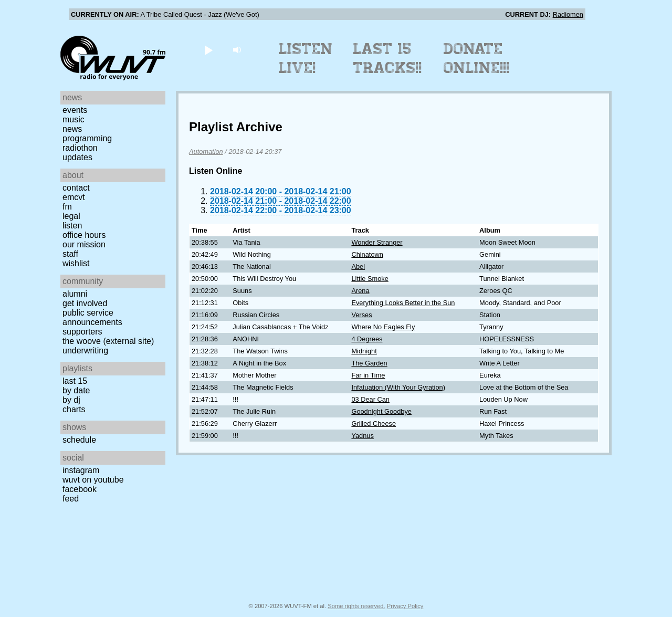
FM (67, 207)
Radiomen (568, 14)
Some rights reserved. (356, 606)
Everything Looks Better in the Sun (403, 303)
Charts (74, 409)
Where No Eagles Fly (383, 327)
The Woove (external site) (108, 341)
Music (73, 119)
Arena (360, 291)
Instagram (81, 470)
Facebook (80, 489)
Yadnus (362, 436)
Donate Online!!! (477, 58)
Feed (71, 499)
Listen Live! (306, 58)
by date (76, 390)
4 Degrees (367, 339)
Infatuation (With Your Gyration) (398, 387)
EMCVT (74, 197)
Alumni (75, 294)
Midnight (364, 351)
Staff (70, 254)
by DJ (71, 400)
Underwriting (85, 351)
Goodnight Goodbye (381, 411)
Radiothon (80, 148)
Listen (72, 226)
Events (75, 110)
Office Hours (84, 235)
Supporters (82, 332)
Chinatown (367, 254)
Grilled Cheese (374, 423)
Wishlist (76, 263)
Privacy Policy (405, 606)
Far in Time (368, 375)
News (72, 129)
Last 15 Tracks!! (388, 58)
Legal (71, 216)
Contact (76, 188)
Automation (206, 151)
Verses (361, 315)
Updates (77, 157)
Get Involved (85, 303)
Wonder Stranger (377, 242)
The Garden (369, 363)
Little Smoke (370, 279)
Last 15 (75, 381)
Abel (358, 266)
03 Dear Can (370, 399)
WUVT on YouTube (93, 480)
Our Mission (84, 244)
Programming (87, 138)
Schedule (79, 440)
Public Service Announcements (92, 317)
